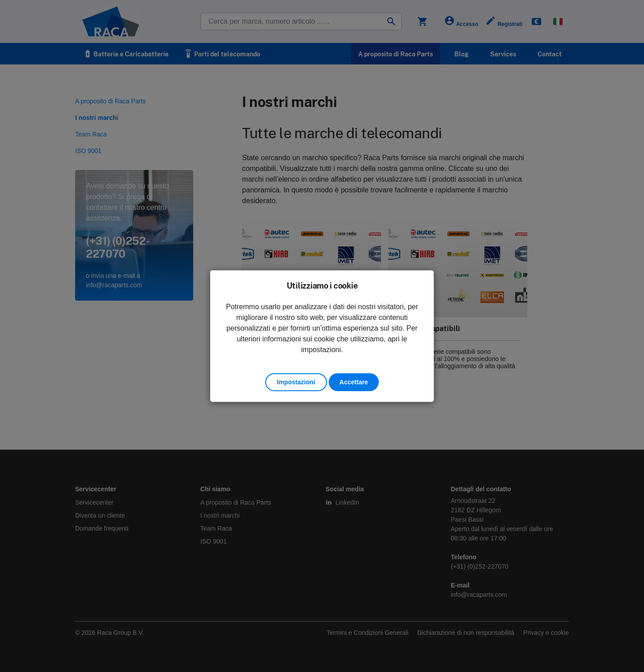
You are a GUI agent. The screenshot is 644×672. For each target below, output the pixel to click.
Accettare (354, 382)
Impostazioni (296, 382)
